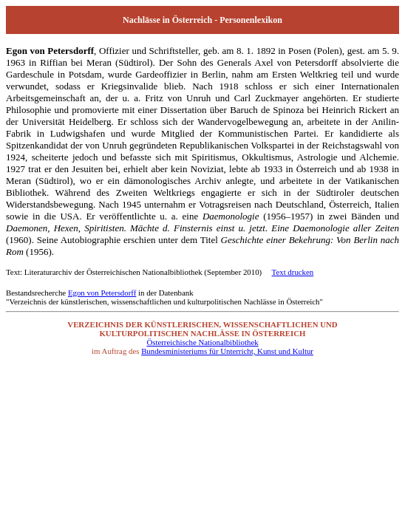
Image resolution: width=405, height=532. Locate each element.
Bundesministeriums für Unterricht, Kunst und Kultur (227, 351)
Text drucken (293, 272)
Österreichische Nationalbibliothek (202, 342)
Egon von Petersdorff (102, 293)
